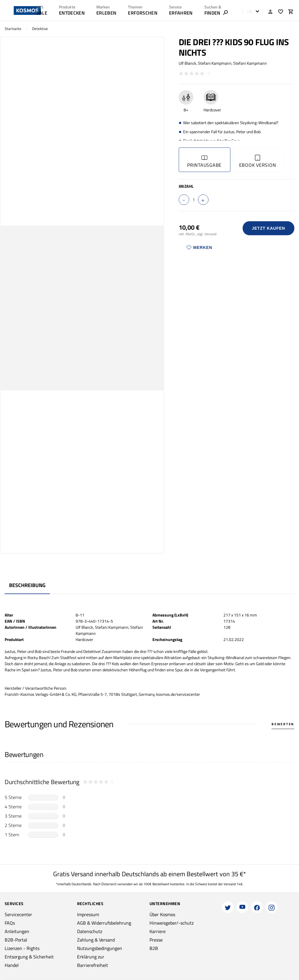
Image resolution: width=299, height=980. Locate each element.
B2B (154, 948)
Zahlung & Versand (96, 940)
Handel (12, 965)
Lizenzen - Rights (22, 948)
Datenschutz (90, 931)
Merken (199, 247)
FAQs (10, 923)
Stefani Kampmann (215, 63)
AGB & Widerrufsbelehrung (104, 923)
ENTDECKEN (72, 13)
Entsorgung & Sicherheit (29, 957)
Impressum (88, 914)
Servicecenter (18, 914)
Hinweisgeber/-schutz (172, 923)
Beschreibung (27, 585)
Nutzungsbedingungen (100, 948)
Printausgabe (204, 162)
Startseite (13, 29)
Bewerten (283, 724)
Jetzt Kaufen (268, 228)
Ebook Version (258, 162)
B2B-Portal (16, 940)
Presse (156, 940)
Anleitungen (17, 931)
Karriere (158, 931)
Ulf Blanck (187, 63)
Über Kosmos (162, 914)
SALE (42, 13)
